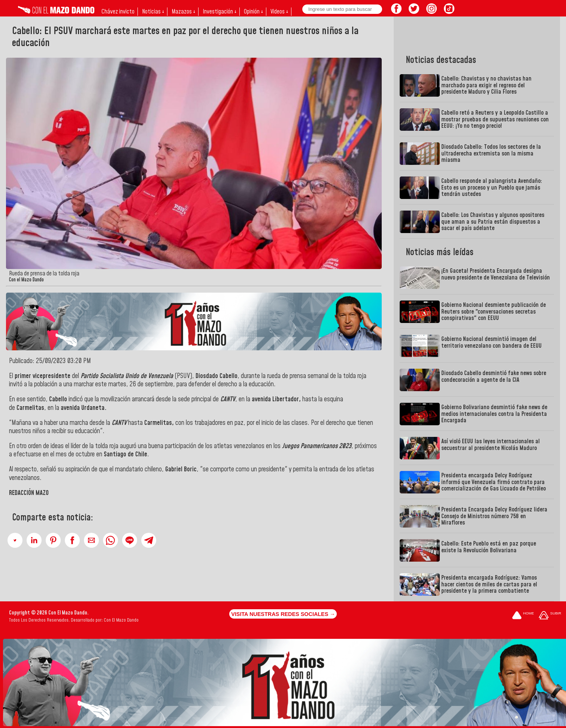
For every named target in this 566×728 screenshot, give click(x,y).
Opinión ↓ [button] (253, 12)
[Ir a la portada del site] (523, 616)
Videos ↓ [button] (279, 12)
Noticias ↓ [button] (153, 12)
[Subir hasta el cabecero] (550, 616)
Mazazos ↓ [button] (183, 12)
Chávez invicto (118, 12)
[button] (15, 540)
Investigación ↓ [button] (220, 12)
